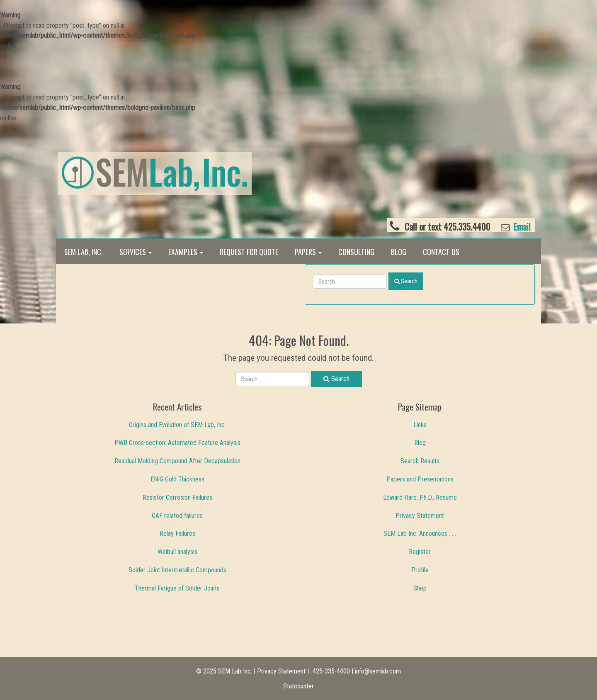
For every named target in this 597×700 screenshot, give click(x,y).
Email (521, 227)
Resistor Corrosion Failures (177, 497)
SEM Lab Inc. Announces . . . (420, 534)
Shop (420, 588)
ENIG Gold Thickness (177, 479)
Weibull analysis (177, 552)
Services (136, 252)
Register (420, 552)
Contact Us (441, 252)
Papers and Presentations (420, 479)
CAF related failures (177, 516)
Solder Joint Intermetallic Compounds (177, 570)
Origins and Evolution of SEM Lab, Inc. (177, 425)
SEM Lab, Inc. (84, 252)
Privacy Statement (420, 516)
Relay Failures (177, 534)
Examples (186, 252)
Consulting (356, 252)
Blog (399, 252)
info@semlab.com (378, 671)
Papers (308, 252)
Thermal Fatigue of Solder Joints (177, 588)
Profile (420, 570)
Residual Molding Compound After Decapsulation (177, 461)
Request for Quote (249, 252)
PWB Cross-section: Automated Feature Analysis (177, 443)
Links (420, 425)
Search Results (420, 461)
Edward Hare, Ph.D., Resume (420, 497)
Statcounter (298, 686)
